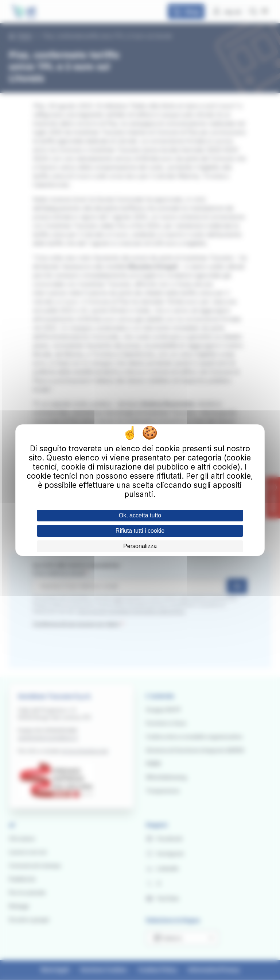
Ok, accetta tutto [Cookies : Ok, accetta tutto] (140, 515)
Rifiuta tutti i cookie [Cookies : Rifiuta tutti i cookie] (140, 531)
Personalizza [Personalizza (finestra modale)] (140, 546)
